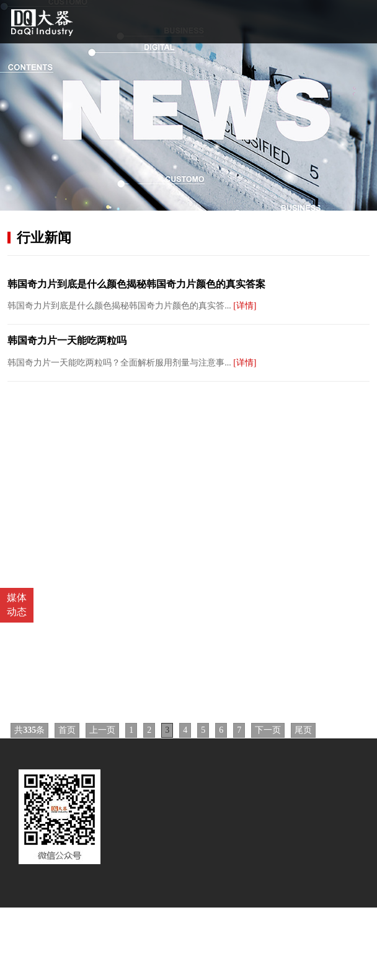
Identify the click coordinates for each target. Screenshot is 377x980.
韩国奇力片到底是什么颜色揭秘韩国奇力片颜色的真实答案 (136, 284)
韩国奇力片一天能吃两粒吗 (67, 340)
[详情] (245, 306)
